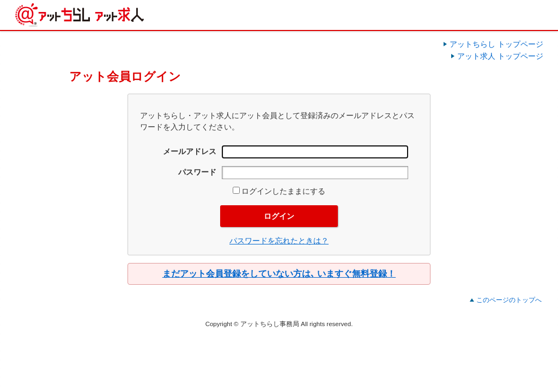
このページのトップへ (509, 300)
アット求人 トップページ (500, 56)
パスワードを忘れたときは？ (279, 241)
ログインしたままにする (279, 191)
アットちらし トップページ (496, 44)
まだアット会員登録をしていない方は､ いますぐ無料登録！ (279, 274)
